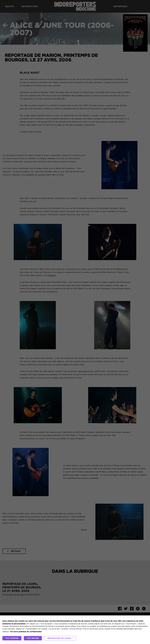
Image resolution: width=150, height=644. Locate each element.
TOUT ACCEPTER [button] (12, 638)
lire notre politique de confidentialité (26, 632)
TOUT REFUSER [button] (33, 638)
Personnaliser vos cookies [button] (59, 638)
